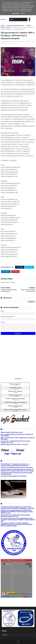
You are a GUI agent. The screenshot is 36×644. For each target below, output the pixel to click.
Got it (23, 13)
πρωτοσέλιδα (18, 379)
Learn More (16, 13)
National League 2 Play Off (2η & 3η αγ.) (12, 432)
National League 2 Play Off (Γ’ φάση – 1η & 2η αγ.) (14, 444)
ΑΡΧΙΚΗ (3, 20)
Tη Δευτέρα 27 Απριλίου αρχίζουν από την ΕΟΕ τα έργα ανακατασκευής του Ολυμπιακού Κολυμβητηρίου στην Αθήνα (17, 508)
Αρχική (2, 26)
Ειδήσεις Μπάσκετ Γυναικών (8, 43)
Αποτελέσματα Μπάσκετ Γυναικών (15, 26)
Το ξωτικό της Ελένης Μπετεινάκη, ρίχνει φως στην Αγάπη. (17, 467)
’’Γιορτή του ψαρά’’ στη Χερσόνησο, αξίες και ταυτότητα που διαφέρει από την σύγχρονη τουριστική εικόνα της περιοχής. (17, 470)
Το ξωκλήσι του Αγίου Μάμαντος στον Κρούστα (14, 476)
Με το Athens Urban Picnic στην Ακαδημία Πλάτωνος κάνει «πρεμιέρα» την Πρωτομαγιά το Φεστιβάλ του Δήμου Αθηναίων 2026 (18, 520)
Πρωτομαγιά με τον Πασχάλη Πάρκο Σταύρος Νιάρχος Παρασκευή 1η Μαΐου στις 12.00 (15, 516)
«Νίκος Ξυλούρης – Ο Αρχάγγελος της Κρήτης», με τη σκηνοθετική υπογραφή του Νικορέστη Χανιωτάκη (15, 465)
